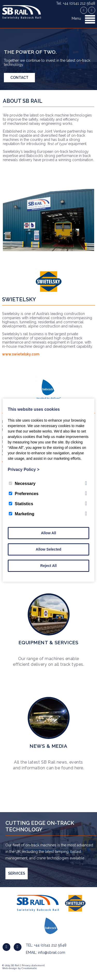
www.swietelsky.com (21, 354)
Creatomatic (29, 968)
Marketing (22, 514)
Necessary (22, 484)
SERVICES (17, 873)
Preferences (24, 494)
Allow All (48, 533)
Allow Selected (48, 549)
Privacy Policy (24, 470)
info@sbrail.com (52, 952)
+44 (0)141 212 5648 (50, 945)
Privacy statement (33, 965)
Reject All (48, 566)
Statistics (21, 504)
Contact (19, 78)
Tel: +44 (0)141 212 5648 (76, 3)
